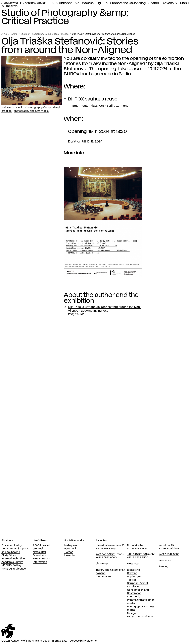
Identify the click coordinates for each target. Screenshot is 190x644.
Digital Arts (133, 570)
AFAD (4, 34)
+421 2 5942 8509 (169, 554)
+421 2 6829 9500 (138, 558)
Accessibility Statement (85, 641)
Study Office (9, 555)
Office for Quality (12, 545)
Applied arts (134, 577)
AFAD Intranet (62, 3)
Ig (100, 3)
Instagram (71, 545)
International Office (13, 559)
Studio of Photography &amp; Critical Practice (45, 34)
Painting (101, 573)
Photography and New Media (31, 111)
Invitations (8, 108)
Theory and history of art (110, 570)
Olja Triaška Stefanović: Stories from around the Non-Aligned (104, 34)
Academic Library (12, 562)
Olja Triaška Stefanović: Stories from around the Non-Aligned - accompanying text (105, 311)
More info (74, 153)
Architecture (103, 577)
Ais (77, 3)
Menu (184, 3)
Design (131, 613)
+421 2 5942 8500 (106, 558)
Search (154, 3)
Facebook (70, 549)
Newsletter (40, 552)
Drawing (132, 573)
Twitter (69, 552)
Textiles (132, 580)
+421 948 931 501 (106, 554)
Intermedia (134, 597)
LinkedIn (69, 555)
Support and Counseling (128, 3)
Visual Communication (141, 617)
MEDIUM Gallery (12, 565)
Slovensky (170, 3)
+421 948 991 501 (137, 554)
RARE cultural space (14, 569)
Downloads (40, 555)
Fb (106, 3)
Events (14, 34)
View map (102, 564)
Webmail (89, 3)
